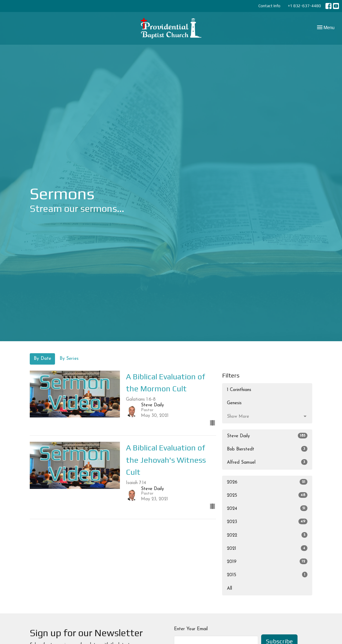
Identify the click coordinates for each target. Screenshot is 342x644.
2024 (267, 508)
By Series (69, 359)
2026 (267, 482)
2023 (267, 521)
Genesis (234, 403)
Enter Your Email (191, 629)
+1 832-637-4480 (304, 6)
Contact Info (269, 6)
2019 (267, 561)
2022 (267, 535)
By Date (42, 359)
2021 (267, 548)
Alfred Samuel (267, 462)
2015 (267, 575)
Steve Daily (267, 436)
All (229, 589)
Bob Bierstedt (267, 449)
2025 (267, 495)
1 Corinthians (239, 390)
